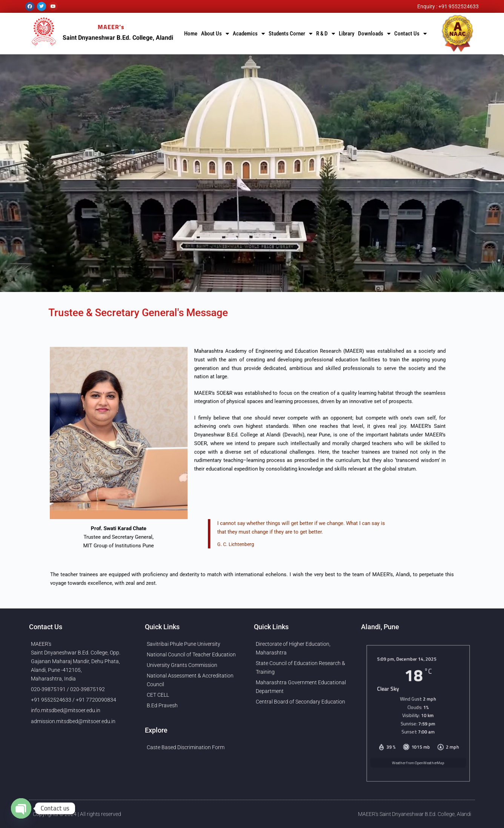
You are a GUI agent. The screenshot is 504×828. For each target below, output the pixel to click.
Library (346, 34)
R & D (326, 34)
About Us (215, 34)
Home (191, 34)
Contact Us (410, 34)
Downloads (374, 34)
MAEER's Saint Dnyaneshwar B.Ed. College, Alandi (415, 814)
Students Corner (290, 34)
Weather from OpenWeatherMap (418, 772)
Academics (249, 34)
